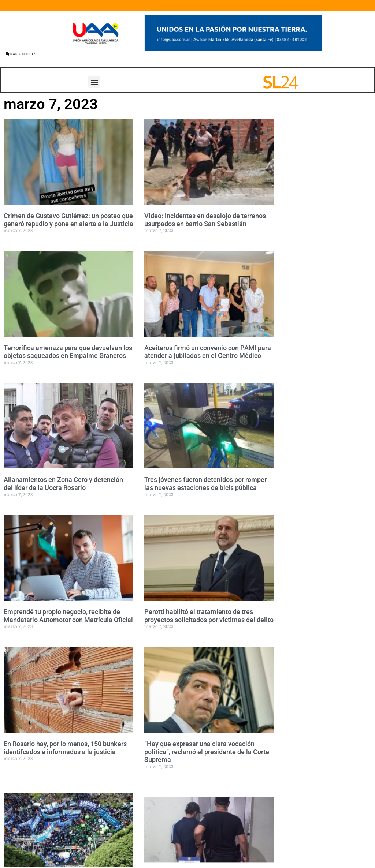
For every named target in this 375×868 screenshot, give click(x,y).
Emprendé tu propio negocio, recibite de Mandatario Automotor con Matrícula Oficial (68, 616)
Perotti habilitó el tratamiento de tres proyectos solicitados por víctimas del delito (209, 616)
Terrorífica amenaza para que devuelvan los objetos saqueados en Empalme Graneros (68, 352)
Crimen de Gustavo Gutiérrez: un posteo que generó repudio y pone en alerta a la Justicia (68, 220)
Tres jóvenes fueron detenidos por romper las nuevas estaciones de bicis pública (205, 484)
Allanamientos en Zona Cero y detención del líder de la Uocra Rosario (63, 484)
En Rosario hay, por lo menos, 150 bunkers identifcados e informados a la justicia (65, 748)
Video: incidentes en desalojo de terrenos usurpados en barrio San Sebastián (205, 220)
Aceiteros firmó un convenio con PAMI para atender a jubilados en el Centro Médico (208, 352)
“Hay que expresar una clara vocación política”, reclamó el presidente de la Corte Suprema (207, 752)
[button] (94, 82)
